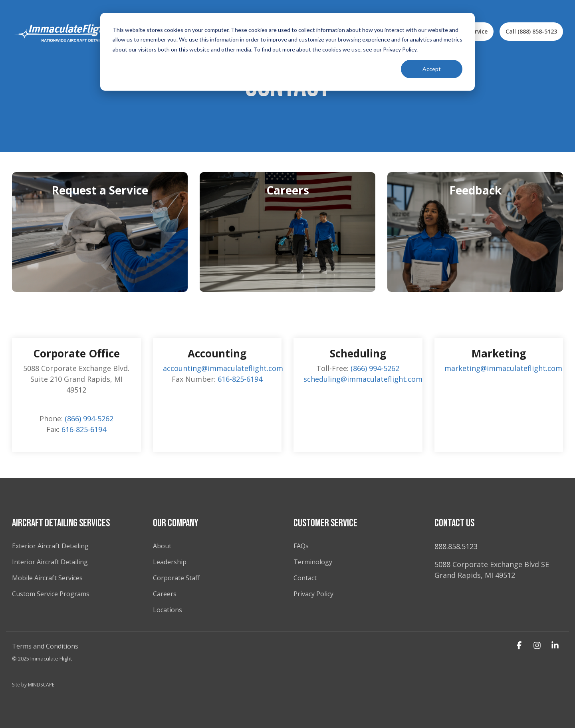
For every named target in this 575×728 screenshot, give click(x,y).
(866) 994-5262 (89, 419)
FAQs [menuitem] (301, 546)
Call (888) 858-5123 (531, 31)
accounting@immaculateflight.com (223, 368)
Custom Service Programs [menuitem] (51, 594)
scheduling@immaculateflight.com (363, 379)
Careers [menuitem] (165, 594)
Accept (432, 69)
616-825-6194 (84, 429)
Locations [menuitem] (168, 610)
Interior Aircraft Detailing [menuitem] (50, 562)
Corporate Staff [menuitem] (176, 578)
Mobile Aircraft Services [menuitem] (47, 578)
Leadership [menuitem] (170, 562)
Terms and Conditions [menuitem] (45, 646)
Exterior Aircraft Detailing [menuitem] (50, 546)
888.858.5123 (456, 546)
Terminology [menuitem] (313, 562)
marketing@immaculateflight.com (503, 368)
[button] (520, 646)
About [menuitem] (162, 546)
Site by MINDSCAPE (33, 685)
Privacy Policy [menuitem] (314, 594)
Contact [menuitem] (305, 578)
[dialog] (287, 52)
